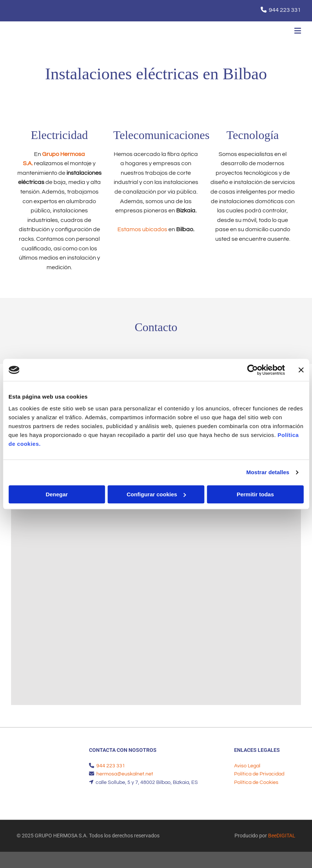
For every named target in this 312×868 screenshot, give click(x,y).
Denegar (57, 494)
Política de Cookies (256, 782)
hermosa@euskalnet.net (125, 774)
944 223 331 (285, 10)
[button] (207, 32)
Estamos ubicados (142, 229)
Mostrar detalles (268, 472)
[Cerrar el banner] (301, 370)
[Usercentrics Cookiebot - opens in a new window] (252, 370)
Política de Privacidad (259, 774)
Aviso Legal (247, 766)
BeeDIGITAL (282, 836)
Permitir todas (255, 494)
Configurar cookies (156, 494)
